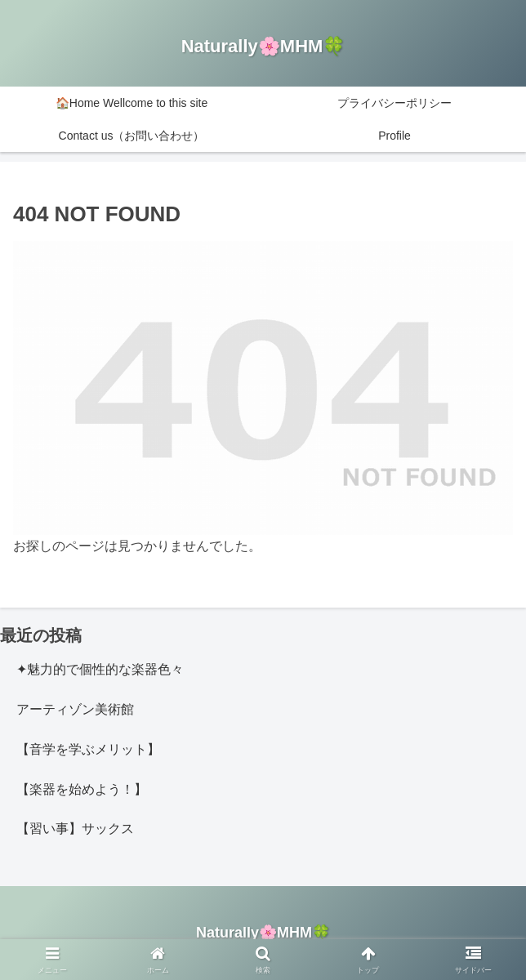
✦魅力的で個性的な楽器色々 (100, 669)
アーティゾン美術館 (75, 709)
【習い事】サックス (75, 829)
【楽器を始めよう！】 (82, 789)
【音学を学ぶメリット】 (88, 749)
